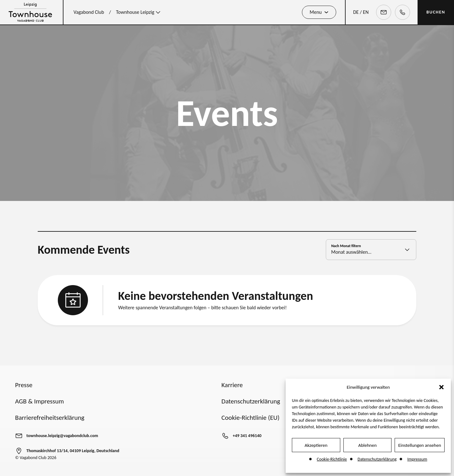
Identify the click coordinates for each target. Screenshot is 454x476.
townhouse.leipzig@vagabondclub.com (62, 436)
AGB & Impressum (39, 401)
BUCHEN (436, 12)
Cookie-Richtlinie (332, 459)
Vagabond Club (89, 12)
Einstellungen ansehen (420, 445)
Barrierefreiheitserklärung (50, 418)
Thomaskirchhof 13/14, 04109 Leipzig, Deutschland (73, 451)
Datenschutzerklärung (377, 459)
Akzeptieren (316, 445)
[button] (441, 387)
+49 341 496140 (247, 436)
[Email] (384, 12)
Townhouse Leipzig (139, 12)
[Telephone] (402, 12)
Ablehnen (367, 445)
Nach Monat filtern (346, 249)
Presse (24, 385)
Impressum (417, 459)
